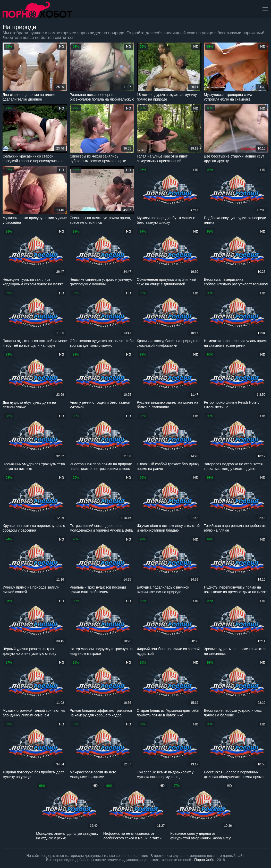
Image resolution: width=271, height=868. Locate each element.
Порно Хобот (205, 860)
